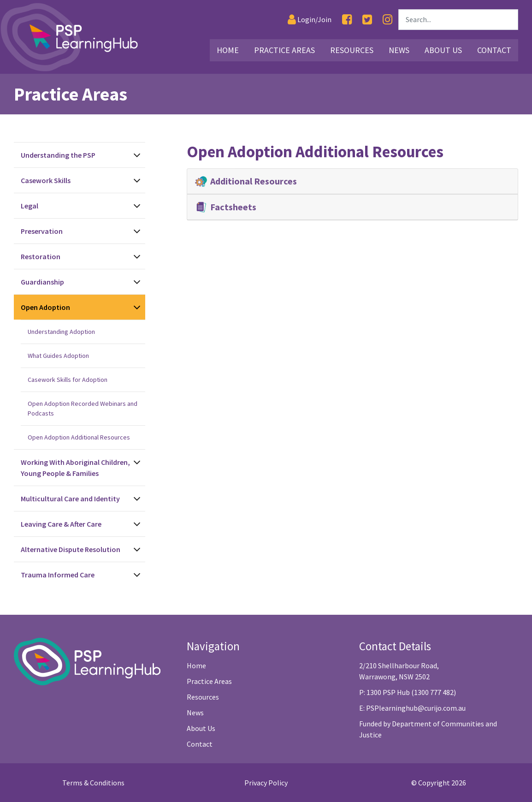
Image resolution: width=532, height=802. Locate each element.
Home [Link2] (228, 50)
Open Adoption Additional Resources (79, 437)
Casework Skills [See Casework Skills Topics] (46, 180)
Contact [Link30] (494, 50)
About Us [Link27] (443, 50)
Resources (203, 697)
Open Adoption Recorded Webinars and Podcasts (83, 408)
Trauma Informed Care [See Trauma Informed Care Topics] (58, 575)
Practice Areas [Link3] (284, 50)
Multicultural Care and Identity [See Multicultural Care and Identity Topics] (70, 499)
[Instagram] (387, 20)
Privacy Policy (266, 783)
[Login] (310, 20)
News (195, 713)
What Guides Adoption (58, 356)
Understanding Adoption (61, 332)
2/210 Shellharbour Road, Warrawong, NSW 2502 (399, 671)
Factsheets (226, 207)
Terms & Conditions (93, 783)
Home (196, 665)
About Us (201, 728)
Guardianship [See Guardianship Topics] (42, 282)
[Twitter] (367, 20)
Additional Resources (247, 181)
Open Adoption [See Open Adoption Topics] (45, 307)
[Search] (458, 20)
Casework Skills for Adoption (68, 380)
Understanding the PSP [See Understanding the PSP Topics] (58, 155)
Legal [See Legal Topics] (30, 206)
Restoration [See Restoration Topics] (41, 256)
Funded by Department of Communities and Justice (428, 729)
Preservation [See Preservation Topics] (42, 231)
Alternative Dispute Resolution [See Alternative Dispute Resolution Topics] (71, 549)
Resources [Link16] (352, 50)
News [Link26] (399, 50)
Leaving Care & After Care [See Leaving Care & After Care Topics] (61, 524)
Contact (200, 744)
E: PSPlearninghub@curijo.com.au (412, 708)
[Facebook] (347, 20)
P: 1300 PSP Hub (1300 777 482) (408, 692)
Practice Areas (209, 681)
